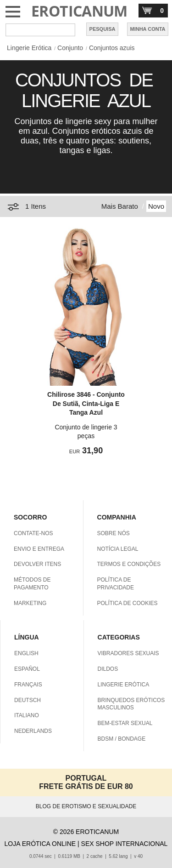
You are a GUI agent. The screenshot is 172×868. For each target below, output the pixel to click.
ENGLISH (26, 653)
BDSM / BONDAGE (122, 739)
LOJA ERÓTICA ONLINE (40, 844)
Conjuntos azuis (112, 48)
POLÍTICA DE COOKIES (128, 603)
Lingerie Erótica (29, 48)
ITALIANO (27, 715)
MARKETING (30, 603)
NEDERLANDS (33, 731)
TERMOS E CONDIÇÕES (129, 564)
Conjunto (70, 48)
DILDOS (108, 669)
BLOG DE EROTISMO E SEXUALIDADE (86, 806)
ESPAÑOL (27, 669)
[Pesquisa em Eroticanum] (40, 30)
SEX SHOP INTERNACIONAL (125, 844)
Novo (156, 206)
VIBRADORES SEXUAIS (128, 653)
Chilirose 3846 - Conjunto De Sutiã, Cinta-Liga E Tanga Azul (86, 403)
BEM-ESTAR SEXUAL (125, 723)
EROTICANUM (79, 11)
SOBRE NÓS (114, 533)
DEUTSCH (28, 700)
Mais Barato (120, 206)
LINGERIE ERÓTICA (124, 685)
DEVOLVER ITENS (37, 564)
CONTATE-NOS (33, 533)
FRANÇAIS (28, 685)
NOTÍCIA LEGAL (118, 549)
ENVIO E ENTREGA (39, 549)
